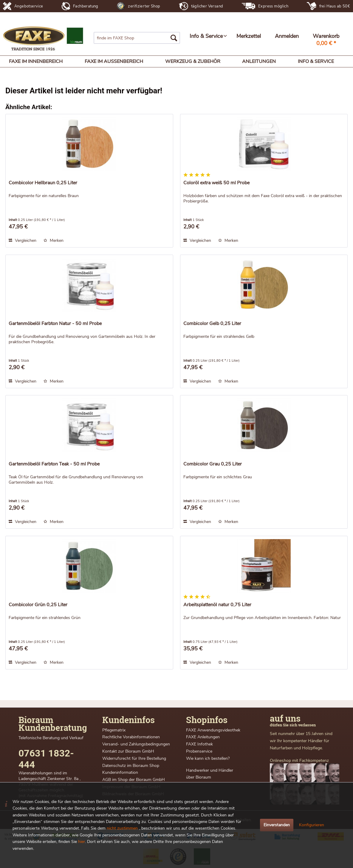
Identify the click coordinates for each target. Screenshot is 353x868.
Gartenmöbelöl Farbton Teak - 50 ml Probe (54, 464)
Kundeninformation (120, 772)
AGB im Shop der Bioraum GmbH (134, 780)
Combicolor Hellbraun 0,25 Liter (43, 183)
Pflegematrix (114, 730)
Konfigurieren (312, 825)
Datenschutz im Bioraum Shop (131, 766)
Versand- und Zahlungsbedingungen (136, 744)
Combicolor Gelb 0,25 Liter (212, 324)
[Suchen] (174, 38)
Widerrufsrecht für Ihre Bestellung (134, 758)
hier (82, 842)
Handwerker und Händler (210, 770)
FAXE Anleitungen (203, 737)
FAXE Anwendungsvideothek (213, 730)
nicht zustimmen (122, 828)
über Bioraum (199, 777)
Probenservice (199, 751)
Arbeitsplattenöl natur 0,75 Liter (217, 605)
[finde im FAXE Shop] (137, 38)
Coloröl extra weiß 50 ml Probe (216, 183)
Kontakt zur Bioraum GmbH (128, 751)
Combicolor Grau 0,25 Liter (213, 464)
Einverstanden (277, 825)
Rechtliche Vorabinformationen (131, 737)
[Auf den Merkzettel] (54, 241)
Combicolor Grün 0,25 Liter (38, 605)
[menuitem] (137, 38)
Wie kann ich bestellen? (208, 758)
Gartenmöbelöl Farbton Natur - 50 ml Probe (55, 324)
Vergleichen (23, 240)
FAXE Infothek (199, 744)
